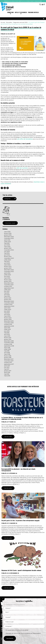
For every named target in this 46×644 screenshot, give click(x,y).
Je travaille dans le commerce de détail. (17, 630)
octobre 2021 (8, 286)
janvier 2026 (8, 235)
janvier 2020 (8, 319)
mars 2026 (7, 232)
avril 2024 (7, 255)
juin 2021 (7, 291)
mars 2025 (7, 247)
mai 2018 (7, 351)
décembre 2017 (9, 359)
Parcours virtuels (33, 13)
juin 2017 (7, 367)
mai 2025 (7, 243)
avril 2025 (7, 245)
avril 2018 (7, 353)
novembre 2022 (9, 271)
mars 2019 (7, 336)
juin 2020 (7, 311)
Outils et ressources (21, 13)
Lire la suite (8, 437)
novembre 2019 (9, 323)
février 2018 (8, 356)
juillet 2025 (7, 242)
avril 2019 (7, 334)
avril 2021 (7, 295)
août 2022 (7, 273)
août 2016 (7, 372)
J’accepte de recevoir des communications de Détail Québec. (23, 633)
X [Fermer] (3, 599)
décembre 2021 (9, 283)
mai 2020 (7, 313)
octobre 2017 (8, 363)
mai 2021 (7, 293)
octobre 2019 (8, 324)
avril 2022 (7, 276)
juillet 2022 (8, 275)
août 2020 (7, 308)
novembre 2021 (9, 285)
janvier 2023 (8, 268)
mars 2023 (7, 265)
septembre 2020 (9, 306)
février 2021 (8, 298)
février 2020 (8, 318)
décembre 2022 (9, 270)
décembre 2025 (9, 237)
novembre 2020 (9, 303)
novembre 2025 (9, 238)
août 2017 (7, 366)
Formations (10, 13)
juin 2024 (7, 252)
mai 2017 (7, 369)
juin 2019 (7, 331)
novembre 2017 (9, 361)
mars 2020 (7, 316)
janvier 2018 (8, 358)
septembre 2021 (9, 288)
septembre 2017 (9, 364)
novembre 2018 (9, 343)
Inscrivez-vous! (10, 223)
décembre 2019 (9, 321)
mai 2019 (7, 333)
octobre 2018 (8, 344)
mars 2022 (7, 278)
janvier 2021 (8, 300)
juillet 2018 (7, 349)
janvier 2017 (8, 371)
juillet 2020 (8, 310)
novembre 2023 (9, 258)
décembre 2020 (9, 301)
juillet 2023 (8, 260)
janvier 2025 (8, 248)
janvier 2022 (8, 281)
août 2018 (7, 348)
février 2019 (8, 338)
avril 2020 (7, 315)
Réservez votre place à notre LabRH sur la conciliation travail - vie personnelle (23, 1)
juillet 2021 (7, 290)
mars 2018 (7, 354)
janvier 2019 (8, 339)
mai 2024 (7, 253)
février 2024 (8, 257)
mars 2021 (7, 296)
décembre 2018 (9, 341)
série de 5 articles (22, 168)
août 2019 (7, 328)
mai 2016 (7, 374)
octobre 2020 (8, 305)
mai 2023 (7, 262)
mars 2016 (7, 376)
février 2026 (8, 233)
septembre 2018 (9, 346)
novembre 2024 (9, 250)
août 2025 (7, 240)
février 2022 (8, 280)
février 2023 (8, 266)
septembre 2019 (9, 326)
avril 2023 (7, 263)
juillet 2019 (7, 329)
